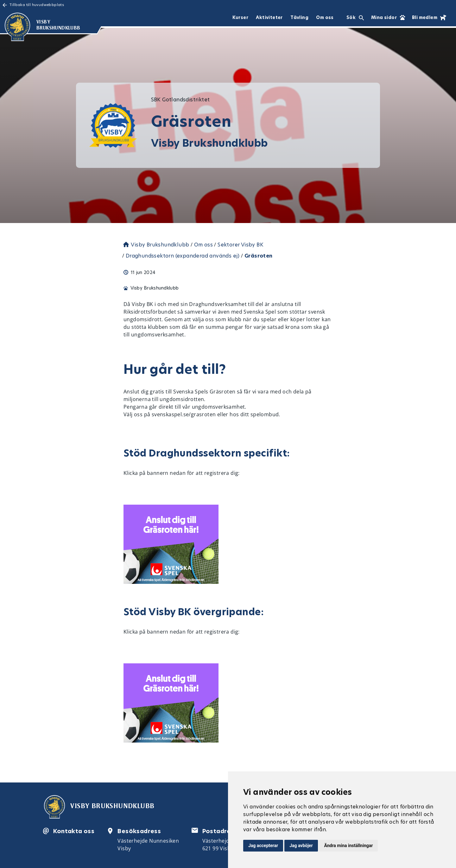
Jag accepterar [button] (263, 846)
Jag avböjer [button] (301, 846)
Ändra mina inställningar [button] (349, 846)
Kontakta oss (74, 831)
